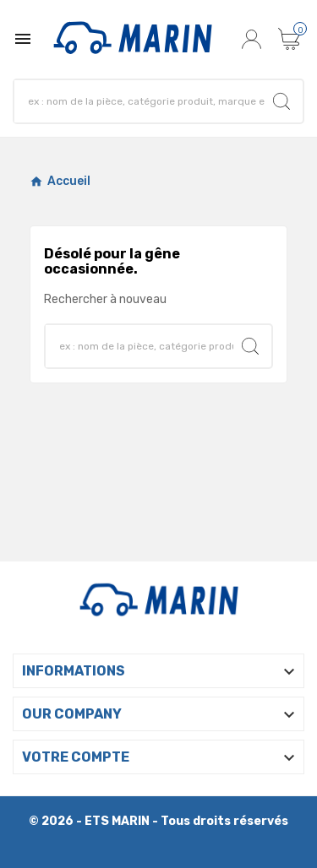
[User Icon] (254, 39)
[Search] (144, 101)
